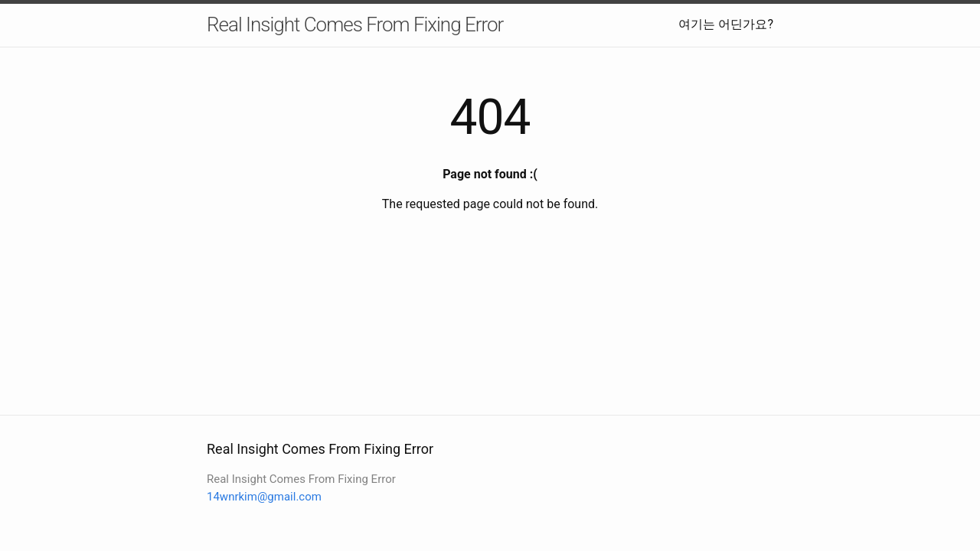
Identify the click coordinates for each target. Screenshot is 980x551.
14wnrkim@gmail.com (264, 497)
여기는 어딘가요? (726, 24)
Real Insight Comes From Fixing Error (355, 24)
